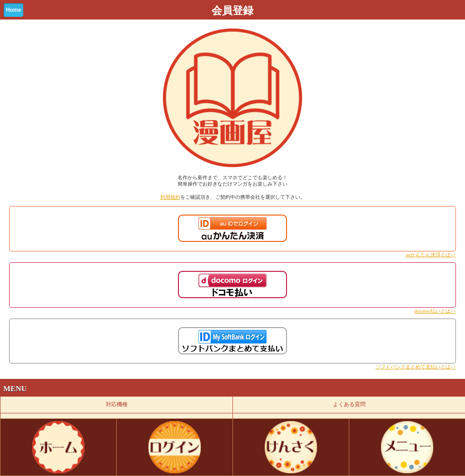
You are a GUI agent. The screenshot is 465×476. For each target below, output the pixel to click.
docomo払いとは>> (435, 311)
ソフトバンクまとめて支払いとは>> (416, 367)
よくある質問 (349, 404)
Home (13, 10)
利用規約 (170, 197)
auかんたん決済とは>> (431, 255)
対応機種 (117, 404)
